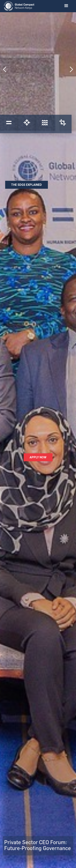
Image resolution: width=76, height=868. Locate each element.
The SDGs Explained (26, 185)
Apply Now (38, 457)
